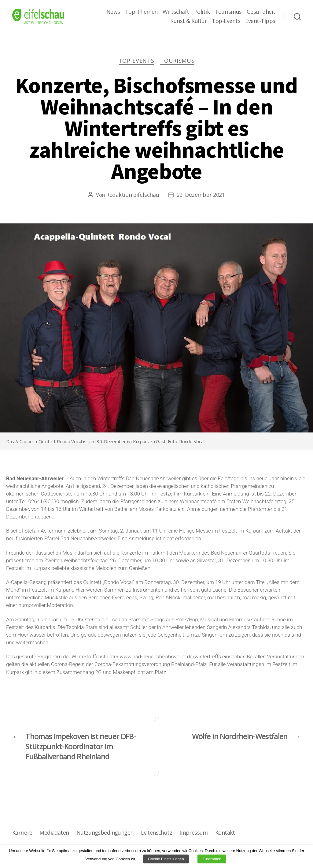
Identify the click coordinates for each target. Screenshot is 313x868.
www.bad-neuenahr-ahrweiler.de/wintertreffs (170, 657)
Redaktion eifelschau (133, 195)
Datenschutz (157, 832)
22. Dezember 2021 (201, 195)
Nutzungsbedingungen (105, 832)
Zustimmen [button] (212, 859)
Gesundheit (261, 12)
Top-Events (226, 21)
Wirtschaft (176, 12)
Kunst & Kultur (189, 21)
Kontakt (225, 832)
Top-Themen (141, 12)
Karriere (22, 832)
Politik (202, 12)
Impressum (194, 832)
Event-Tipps (260, 21)
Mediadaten (54, 832)
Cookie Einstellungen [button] (166, 859)
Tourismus (228, 12)
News (113, 12)
